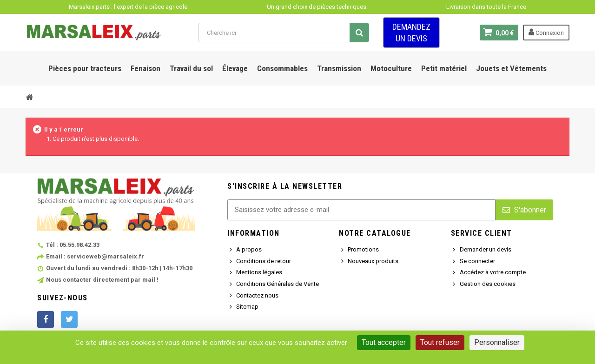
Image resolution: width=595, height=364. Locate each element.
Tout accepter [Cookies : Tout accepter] (384, 342)
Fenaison (145, 68)
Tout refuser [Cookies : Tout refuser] (440, 342)
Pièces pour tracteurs (85, 68)
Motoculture (391, 68)
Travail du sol (191, 68)
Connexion (546, 32)
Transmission (339, 68)
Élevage (235, 68)
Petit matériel (444, 68)
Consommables (282, 68)
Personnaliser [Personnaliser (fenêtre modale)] (497, 342)
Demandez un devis (411, 33)
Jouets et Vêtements (511, 68)
